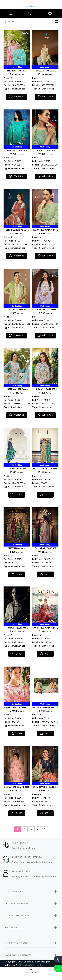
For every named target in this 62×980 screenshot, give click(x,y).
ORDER (19, 495)
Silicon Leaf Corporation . (32, 965)
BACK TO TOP (31, 973)
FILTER (11, 22)
